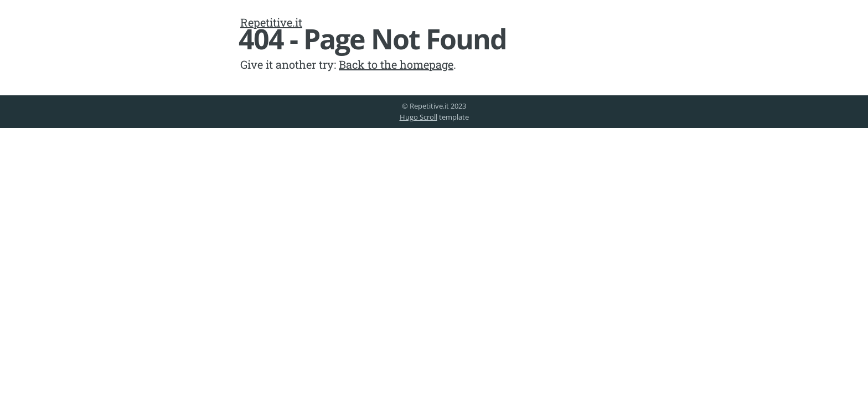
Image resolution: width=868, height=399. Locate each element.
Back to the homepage (396, 64)
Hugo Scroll (418, 117)
